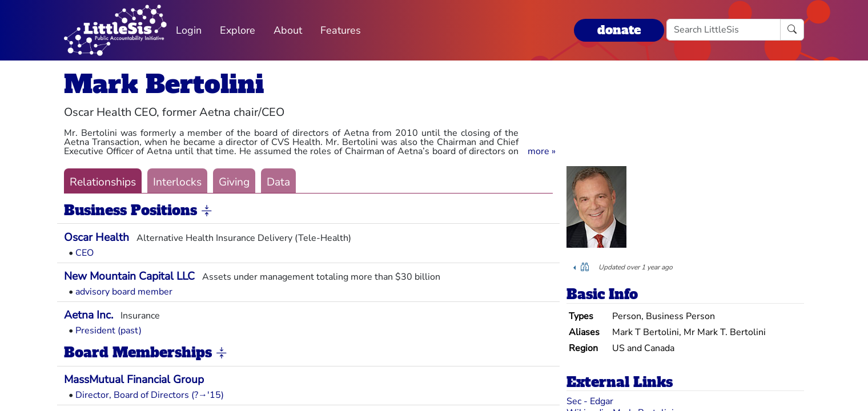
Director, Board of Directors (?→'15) (150, 395)
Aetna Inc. (89, 315)
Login (189, 30)
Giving (234, 182)
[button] (542, 151)
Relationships (103, 182)
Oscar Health (97, 237)
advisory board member (124, 292)
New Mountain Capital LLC (129, 276)
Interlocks (177, 182)
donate (619, 30)
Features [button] (341, 30)
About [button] (288, 30)
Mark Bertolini (164, 84)
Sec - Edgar (590, 401)
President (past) (108, 331)
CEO (85, 253)
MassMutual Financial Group (134, 380)
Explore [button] (238, 30)
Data (278, 182)
